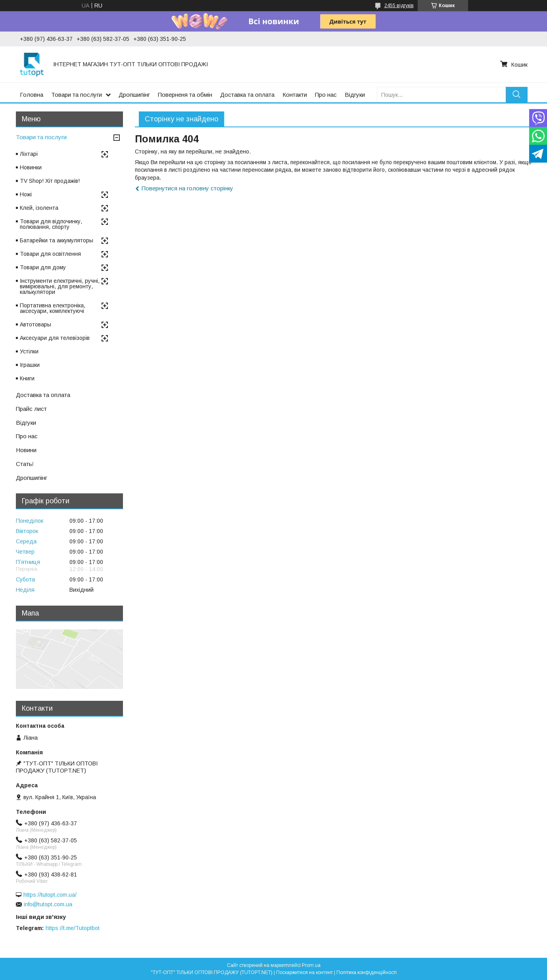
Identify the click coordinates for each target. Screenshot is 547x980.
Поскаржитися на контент (304, 972)
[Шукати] (517, 95)
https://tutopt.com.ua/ (50, 895)
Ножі (26, 194)
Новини (26, 450)
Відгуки (355, 95)
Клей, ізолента (39, 208)
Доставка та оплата (247, 95)
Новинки (31, 167)
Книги (27, 378)
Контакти (295, 95)
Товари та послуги (77, 95)
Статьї (25, 464)
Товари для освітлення (50, 254)
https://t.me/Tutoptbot (73, 928)
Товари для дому (43, 267)
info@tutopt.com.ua (48, 904)
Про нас (326, 95)
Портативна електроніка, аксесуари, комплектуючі (53, 308)
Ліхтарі (29, 154)
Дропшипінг (134, 95)
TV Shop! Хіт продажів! (50, 181)
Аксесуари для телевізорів (55, 338)
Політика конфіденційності (367, 972)
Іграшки (30, 365)
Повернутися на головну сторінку (187, 188)
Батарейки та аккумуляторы (57, 240)
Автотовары (36, 324)
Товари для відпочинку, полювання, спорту (51, 224)
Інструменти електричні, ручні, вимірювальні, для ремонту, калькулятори (60, 286)
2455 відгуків (399, 6)
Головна (32, 95)
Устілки (29, 351)
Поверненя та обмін (185, 95)
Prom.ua (311, 965)
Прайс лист (31, 409)
